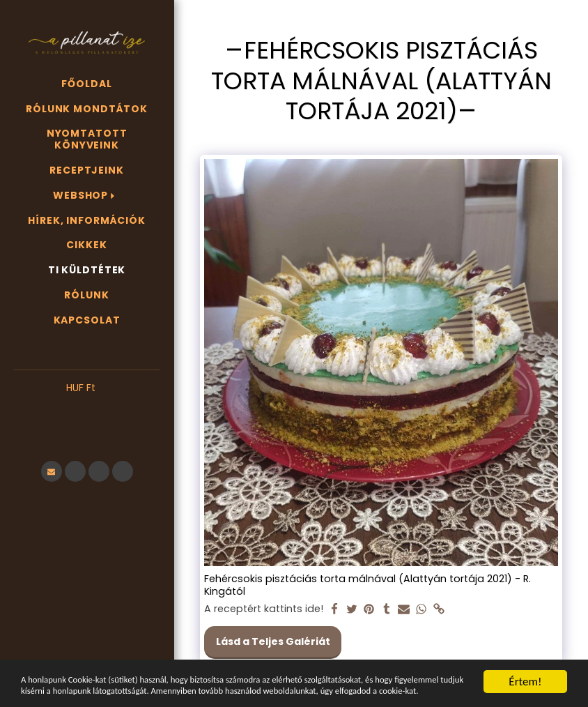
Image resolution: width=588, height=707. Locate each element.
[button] (87, 409)
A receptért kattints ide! (264, 609)
